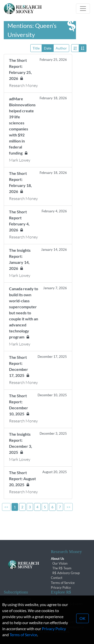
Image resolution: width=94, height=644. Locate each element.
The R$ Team (62, 568)
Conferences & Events (67, 604)
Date (48, 48)
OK (82, 628)
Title (36, 48)
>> (68, 507)
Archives (57, 599)
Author (61, 48)
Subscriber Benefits (18, 599)
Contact (57, 578)
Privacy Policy (61, 587)
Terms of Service (63, 583)
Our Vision (60, 563)
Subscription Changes (19, 604)
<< (6, 507)
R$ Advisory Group (66, 573)
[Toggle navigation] (83, 9)
